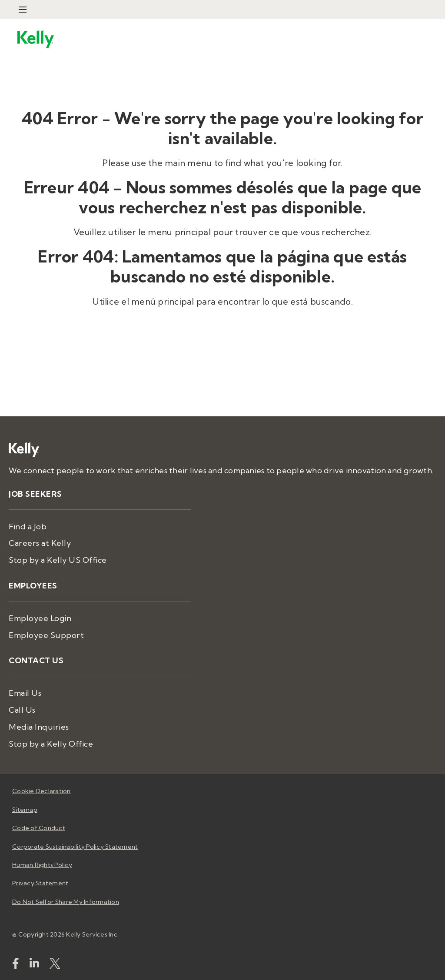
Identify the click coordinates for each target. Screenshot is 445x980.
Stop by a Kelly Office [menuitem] (51, 744)
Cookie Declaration (42, 791)
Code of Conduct (39, 828)
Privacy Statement (40, 883)
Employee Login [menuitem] (40, 618)
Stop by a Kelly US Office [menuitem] (58, 560)
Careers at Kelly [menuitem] (40, 543)
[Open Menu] (23, 10)
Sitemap (25, 810)
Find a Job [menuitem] (28, 527)
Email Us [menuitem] (25, 693)
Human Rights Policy (42, 865)
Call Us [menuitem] (22, 710)
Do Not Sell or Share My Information (66, 902)
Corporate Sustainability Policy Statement (75, 847)
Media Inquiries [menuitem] (39, 727)
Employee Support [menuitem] (46, 635)
